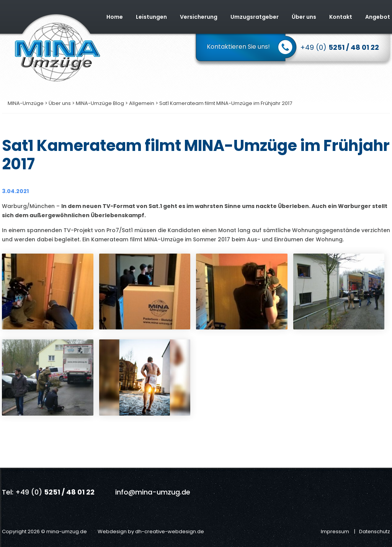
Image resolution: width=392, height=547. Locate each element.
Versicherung (199, 17)
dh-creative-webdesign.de (170, 531)
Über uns (304, 17)
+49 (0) (340, 47)
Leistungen (151, 17)
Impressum (335, 531)
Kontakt (341, 17)
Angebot (378, 17)
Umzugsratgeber (255, 17)
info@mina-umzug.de (153, 492)
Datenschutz (375, 531)
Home (115, 17)
